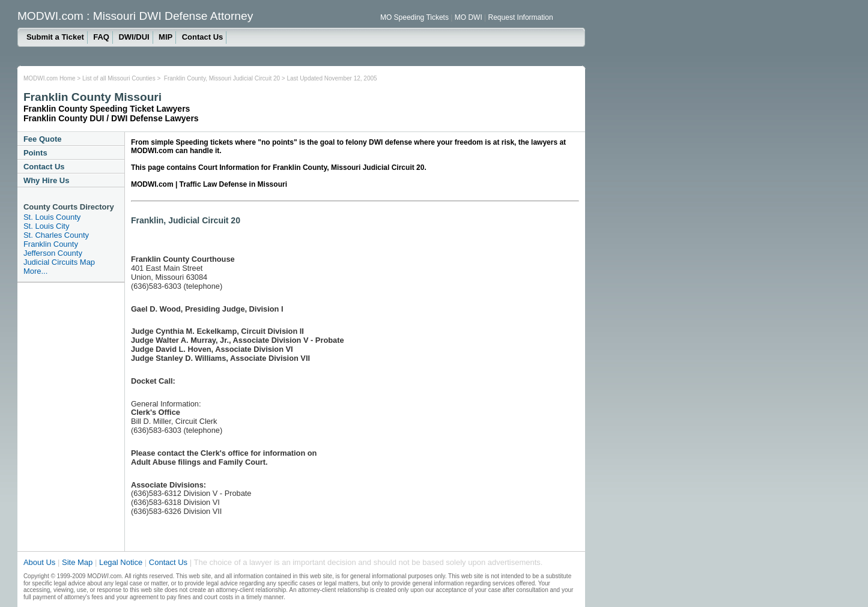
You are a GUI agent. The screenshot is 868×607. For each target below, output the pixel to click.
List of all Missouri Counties (119, 78)
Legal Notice (122, 562)
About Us (39, 562)
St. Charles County (56, 235)
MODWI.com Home (50, 78)
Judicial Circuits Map (59, 262)
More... (35, 271)
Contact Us (203, 37)
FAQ (101, 37)
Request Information (521, 17)
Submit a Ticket (55, 37)
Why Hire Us (47, 180)
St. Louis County (52, 217)
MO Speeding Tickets (415, 17)
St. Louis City (47, 226)
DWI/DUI (134, 37)
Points (35, 153)
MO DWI (469, 17)
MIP (165, 37)
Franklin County (51, 244)
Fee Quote (43, 139)
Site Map (77, 562)
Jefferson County (53, 253)
